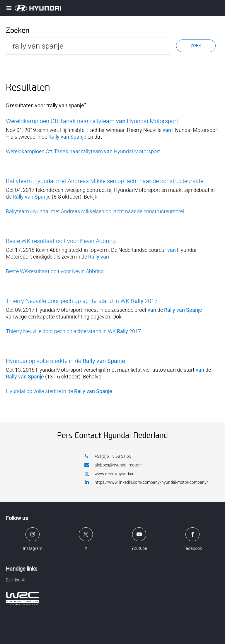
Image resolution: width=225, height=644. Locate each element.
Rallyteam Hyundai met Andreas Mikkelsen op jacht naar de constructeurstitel (105, 181)
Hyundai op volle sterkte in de (65, 361)
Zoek (196, 46)
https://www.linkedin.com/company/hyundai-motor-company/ (146, 482)
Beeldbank (15, 580)
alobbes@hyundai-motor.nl (114, 465)
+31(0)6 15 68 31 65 (108, 456)
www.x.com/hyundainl (110, 474)
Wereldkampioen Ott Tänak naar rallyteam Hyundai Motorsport (92, 121)
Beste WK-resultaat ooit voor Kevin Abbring (61, 241)
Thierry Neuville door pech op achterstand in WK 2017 (82, 301)
